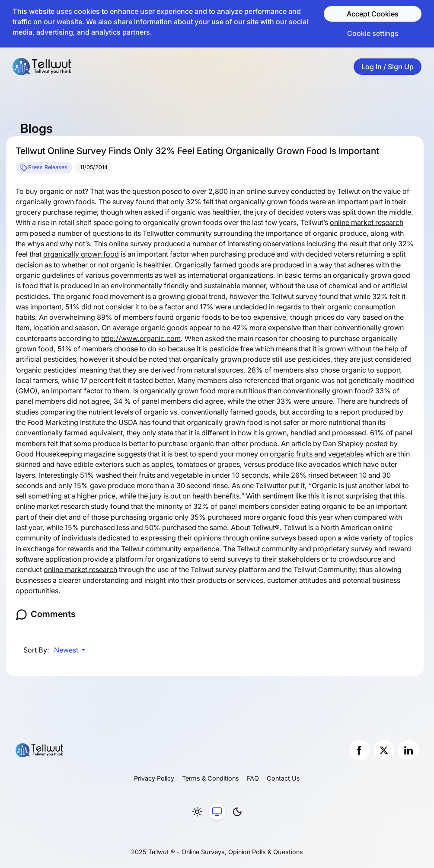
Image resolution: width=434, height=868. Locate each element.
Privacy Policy (154, 778)
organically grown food (81, 254)
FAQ (253, 778)
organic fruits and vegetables (317, 454)
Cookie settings (373, 33)
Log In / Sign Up (388, 67)
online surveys (273, 538)
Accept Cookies (373, 14)
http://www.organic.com (141, 338)
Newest (67, 650)
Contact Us (283, 778)
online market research (367, 222)
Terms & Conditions (211, 778)
